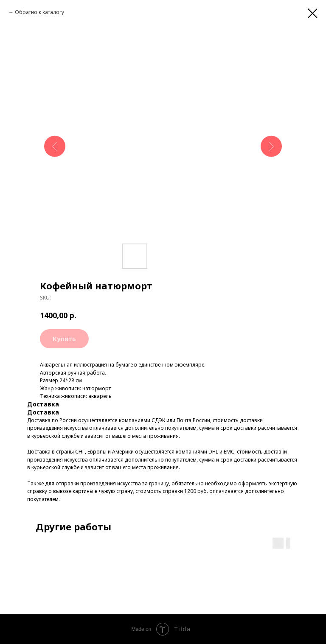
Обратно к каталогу (39, 12)
